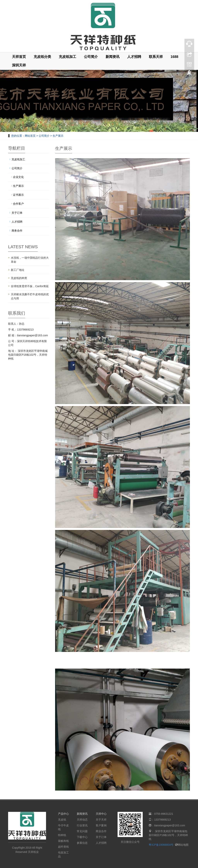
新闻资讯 (113, 57)
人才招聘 (134, 57)
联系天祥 (156, 57)
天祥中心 (101, 814)
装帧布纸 (63, 841)
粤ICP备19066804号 (161, 845)
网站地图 (182, 845)
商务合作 (17, 231)
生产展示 (58, 136)
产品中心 (63, 814)
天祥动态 (82, 820)
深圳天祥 (19, 65)
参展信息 (82, 843)
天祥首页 (19, 57)
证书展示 (18, 195)
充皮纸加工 (67, 57)
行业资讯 (82, 825)
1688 (174, 57)
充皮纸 (62, 820)
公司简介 (91, 57)
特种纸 (62, 835)
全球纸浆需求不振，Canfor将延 (30, 286)
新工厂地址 (18, 270)
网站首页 (30, 136)
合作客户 (18, 204)
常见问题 (82, 831)
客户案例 (101, 825)
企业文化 (18, 177)
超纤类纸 (63, 847)
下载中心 (82, 837)
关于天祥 (101, 820)
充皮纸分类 (42, 57)
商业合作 (101, 831)
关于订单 (17, 213)
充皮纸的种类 (19, 278)
